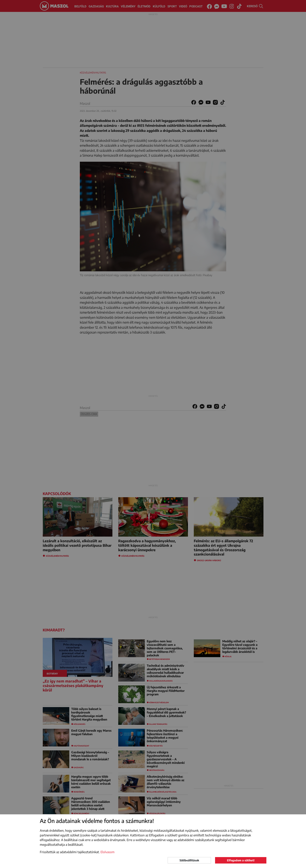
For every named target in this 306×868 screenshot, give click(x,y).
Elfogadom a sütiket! (241, 860)
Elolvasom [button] (108, 852)
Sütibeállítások (189, 860)
